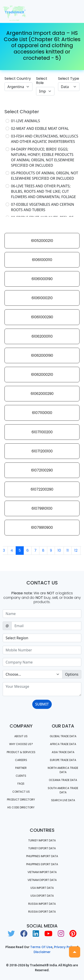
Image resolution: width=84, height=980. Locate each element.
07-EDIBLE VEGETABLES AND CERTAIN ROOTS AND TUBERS (43, 207)
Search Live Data (63, 800)
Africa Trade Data (63, 744)
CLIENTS (21, 776)
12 (76, 550)
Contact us (21, 792)
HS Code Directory (21, 807)
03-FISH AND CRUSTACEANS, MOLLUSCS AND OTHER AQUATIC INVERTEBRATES (45, 139)
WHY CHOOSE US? (21, 744)
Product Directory (21, 800)
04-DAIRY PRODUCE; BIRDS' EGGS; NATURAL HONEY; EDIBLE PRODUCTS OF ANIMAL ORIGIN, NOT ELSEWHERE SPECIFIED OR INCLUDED (43, 157)
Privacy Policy (65, 947)
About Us (21, 736)
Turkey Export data (42, 848)
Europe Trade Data (63, 760)
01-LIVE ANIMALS (26, 121)
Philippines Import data (42, 856)
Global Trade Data (63, 736)
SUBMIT (42, 704)
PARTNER (21, 768)
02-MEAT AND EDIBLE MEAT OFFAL (40, 128)
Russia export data (42, 912)
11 (68, 550)
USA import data (42, 888)
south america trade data (63, 790)
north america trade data (63, 770)
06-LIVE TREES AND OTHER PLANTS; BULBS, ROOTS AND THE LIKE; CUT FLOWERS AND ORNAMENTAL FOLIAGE (43, 191)
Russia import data (42, 904)
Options (72, 674)
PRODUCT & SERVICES (21, 752)
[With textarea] (42, 689)
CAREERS (21, 760)
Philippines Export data (42, 864)
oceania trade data (63, 780)
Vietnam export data (42, 880)
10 (59, 550)
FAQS (21, 784)
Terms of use (41, 947)
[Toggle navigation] (75, 11)
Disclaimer (42, 952)
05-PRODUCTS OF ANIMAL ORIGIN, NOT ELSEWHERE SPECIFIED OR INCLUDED (45, 176)
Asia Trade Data (63, 752)
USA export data (42, 896)
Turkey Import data (42, 840)
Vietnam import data (42, 872)
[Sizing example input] (42, 614)
